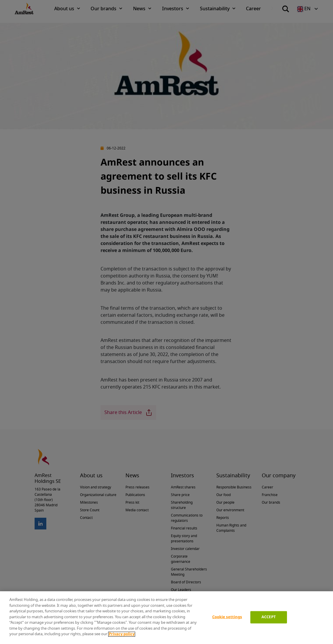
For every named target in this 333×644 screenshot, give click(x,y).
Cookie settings (227, 617)
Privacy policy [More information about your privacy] (122, 634)
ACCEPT (269, 617)
